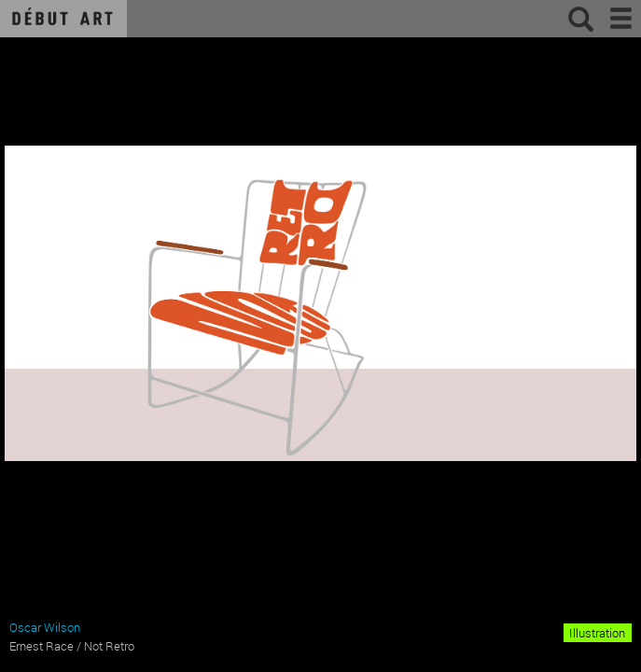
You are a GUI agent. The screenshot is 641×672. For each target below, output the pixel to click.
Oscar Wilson (45, 627)
